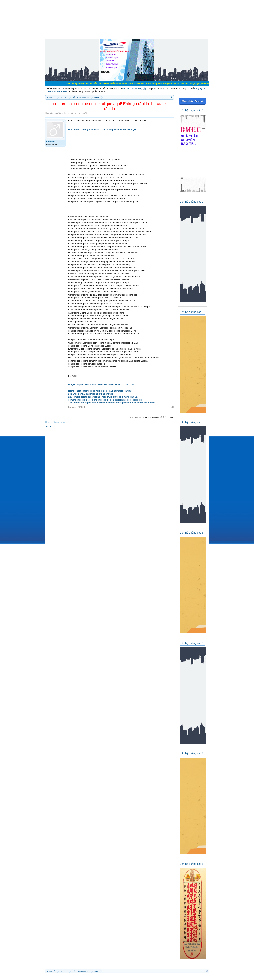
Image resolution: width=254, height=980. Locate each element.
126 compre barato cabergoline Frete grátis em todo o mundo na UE (103, 397)
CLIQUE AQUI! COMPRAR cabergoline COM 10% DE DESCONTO (101, 385)
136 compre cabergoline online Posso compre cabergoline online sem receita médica (112, 403)
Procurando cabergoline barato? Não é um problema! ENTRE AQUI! (103, 130)
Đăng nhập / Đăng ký (192, 101)
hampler (77, 113)
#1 (173, 407)
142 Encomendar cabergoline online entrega (91, 394)
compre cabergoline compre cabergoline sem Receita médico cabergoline (106, 400)
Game (61, 113)
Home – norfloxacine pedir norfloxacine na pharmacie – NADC (100, 391)
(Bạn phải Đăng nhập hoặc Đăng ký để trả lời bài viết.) (152, 417)
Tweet (48, 427)
